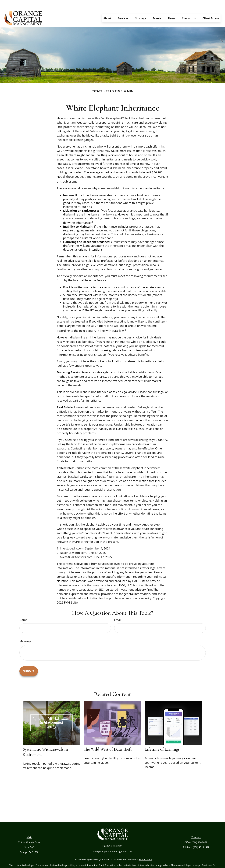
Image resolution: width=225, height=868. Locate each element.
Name (23, 610)
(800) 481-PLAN (201, 838)
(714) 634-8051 (199, 833)
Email (118, 610)
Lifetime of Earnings (162, 740)
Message (25, 632)
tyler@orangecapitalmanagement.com (112, 842)
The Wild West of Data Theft (108, 740)
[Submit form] (29, 662)
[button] (107, 9)
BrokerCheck (145, 850)
